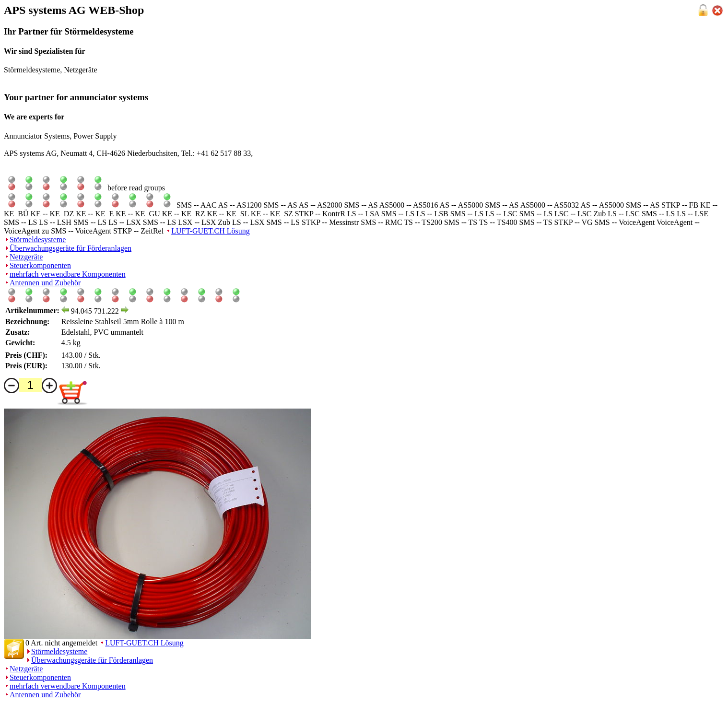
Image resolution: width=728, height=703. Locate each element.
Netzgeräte (26, 257)
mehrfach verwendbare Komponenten (68, 274)
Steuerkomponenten (40, 265)
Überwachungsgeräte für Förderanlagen (70, 248)
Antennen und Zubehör (45, 283)
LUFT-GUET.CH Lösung (211, 231)
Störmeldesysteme (38, 240)
